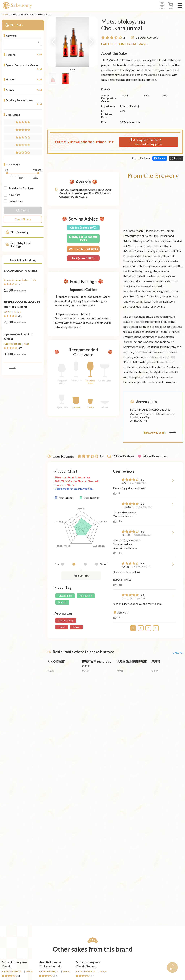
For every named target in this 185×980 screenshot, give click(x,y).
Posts (178, 158)
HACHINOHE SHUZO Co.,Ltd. (119, 44)
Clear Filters (23, 219)
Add (39, 55)
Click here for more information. (74, 485)
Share (161, 158)
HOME (5, 14)
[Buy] (33, 300)
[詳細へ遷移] (23, 286)
